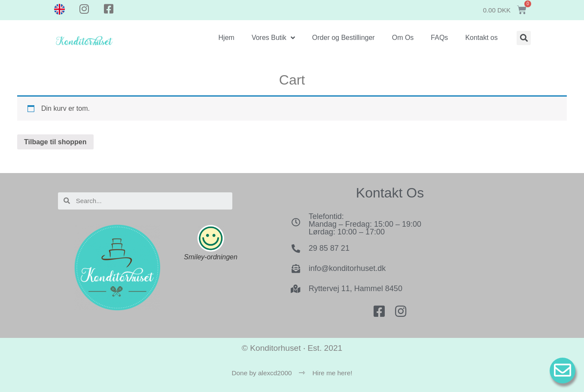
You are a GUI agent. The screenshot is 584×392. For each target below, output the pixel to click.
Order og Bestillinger (344, 38)
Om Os (403, 38)
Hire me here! (333, 373)
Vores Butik (273, 38)
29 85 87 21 (329, 248)
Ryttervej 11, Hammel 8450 (356, 289)
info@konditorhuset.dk (347, 268)
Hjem (227, 38)
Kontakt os (481, 38)
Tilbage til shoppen (55, 142)
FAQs (439, 38)
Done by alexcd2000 (262, 373)
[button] (524, 38)
